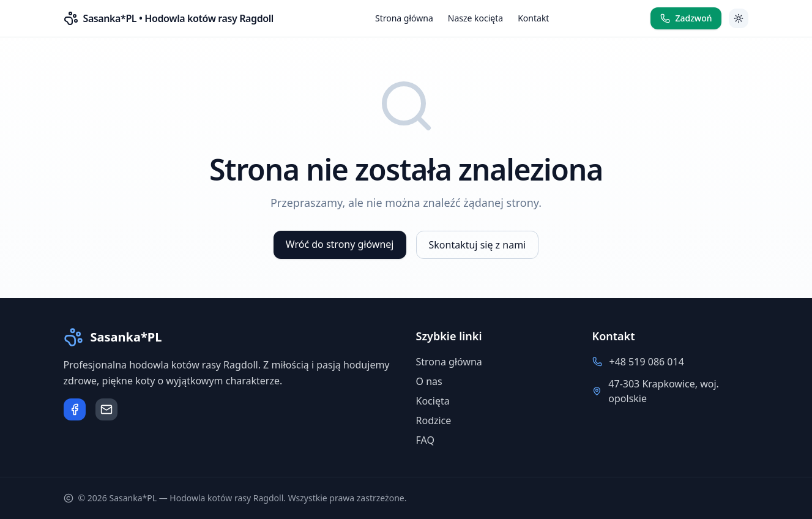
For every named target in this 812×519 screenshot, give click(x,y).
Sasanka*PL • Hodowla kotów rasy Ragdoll (178, 18)
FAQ (425, 440)
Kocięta (433, 401)
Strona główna (404, 18)
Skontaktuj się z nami (478, 245)
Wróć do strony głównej (340, 244)
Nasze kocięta (475, 18)
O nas (429, 381)
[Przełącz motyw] (739, 18)
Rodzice (434, 420)
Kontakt (533, 18)
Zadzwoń (686, 18)
